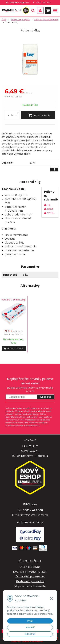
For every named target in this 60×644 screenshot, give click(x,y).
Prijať (30, 621)
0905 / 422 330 (43, 2)
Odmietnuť (30, 634)
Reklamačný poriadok (30, 581)
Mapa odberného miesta (30, 586)
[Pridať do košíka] (38, 115)
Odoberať (46, 397)
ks (12, 115)
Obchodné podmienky (30, 577)
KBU (50, 209)
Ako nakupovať (30, 567)
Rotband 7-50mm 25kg (13, 300)
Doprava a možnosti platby (30, 572)
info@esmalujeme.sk (20, 2)
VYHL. (51, 213)
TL (49, 205)
